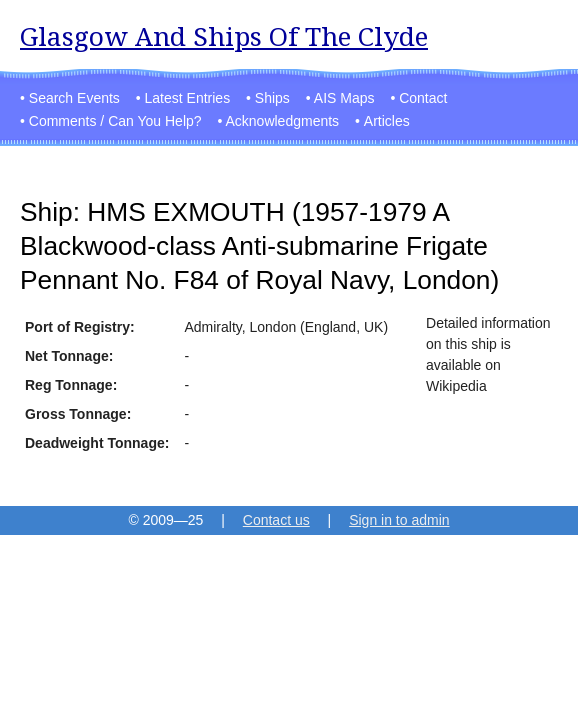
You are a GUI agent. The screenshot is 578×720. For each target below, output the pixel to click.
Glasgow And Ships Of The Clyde (224, 36)
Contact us (276, 520)
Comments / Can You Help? (115, 121)
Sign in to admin (399, 520)
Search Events (74, 98)
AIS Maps (344, 98)
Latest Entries (188, 98)
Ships (272, 98)
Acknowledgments (282, 121)
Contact (423, 98)
